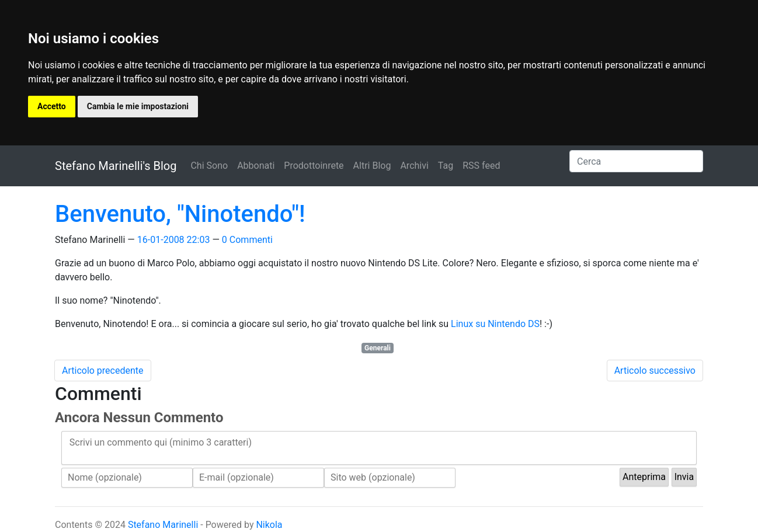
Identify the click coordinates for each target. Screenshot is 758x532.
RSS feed (481, 166)
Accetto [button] (52, 106)
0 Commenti (247, 240)
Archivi (414, 166)
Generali (378, 348)
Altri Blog (372, 166)
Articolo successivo (655, 371)
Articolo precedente (103, 371)
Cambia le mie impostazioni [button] (138, 106)
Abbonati (256, 166)
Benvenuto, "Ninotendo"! (180, 214)
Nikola (269, 525)
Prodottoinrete (314, 166)
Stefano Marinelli (163, 525)
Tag (446, 166)
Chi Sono (209, 166)
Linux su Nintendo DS (495, 324)
